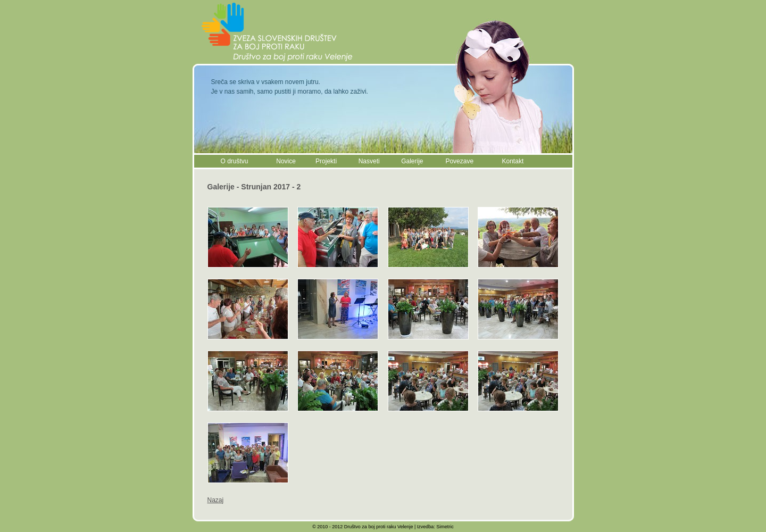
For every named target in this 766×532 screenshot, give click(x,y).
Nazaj (216, 500)
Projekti (326, 161)
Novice (286, 161)
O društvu (235, 161)
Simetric (445, 527)
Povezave (459, 161)
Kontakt (513, 161)
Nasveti (369, 161)
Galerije (412, 161)
